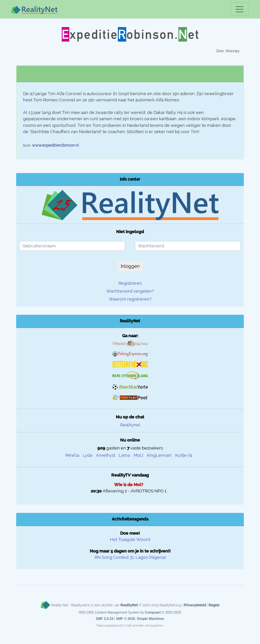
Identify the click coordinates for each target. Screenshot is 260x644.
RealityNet (129, 605)
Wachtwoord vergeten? (130, 291)
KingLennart (159, 455)
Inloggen (130, 266)
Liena (124, 455)
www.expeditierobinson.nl (55, 145)
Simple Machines (151, 619)
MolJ (138, 455)
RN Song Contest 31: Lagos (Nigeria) (130, 557)
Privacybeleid (195, 605)
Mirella (72, 455)
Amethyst (106, 455)
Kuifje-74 (184, 455)
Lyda (88, 455)
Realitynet (130, 425)
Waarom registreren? (130, 299)
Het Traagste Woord (130, 539)
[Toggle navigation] (240, 9)
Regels (214, 605)
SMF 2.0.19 (104, 619)
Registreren (130, 283)
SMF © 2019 (125, 619)
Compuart (153, 612)
